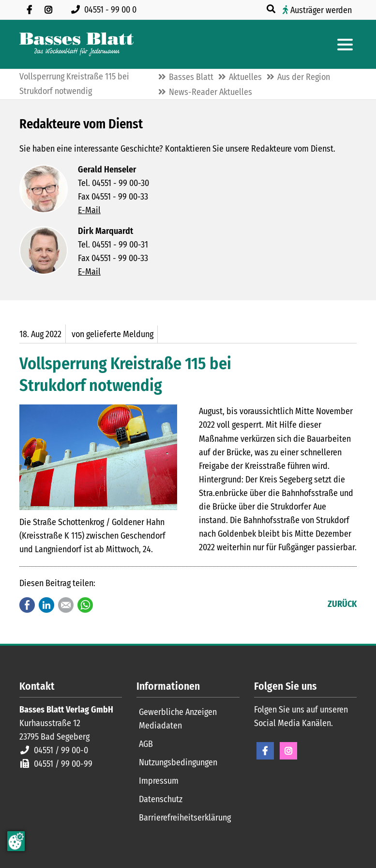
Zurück (342, 604)
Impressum (159, 781)
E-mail (66, 605)
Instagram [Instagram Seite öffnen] (288, 751)
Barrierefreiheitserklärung (185, 818)
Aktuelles (245, 77)
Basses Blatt (191, 77)
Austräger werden (321, 10)
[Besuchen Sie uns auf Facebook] (29, 10)
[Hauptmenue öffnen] (345, 45)
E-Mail (89, 210)
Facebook (27, 605)
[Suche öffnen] (272, 9)
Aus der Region (304, 77)
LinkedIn (46, 605)
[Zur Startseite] (76, 44)
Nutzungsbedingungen (178, 762)
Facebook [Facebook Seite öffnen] (265, 751)
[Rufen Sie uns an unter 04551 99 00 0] (106, 10)
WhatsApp (85, 605)
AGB (146, 744)
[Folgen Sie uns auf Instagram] (48, 10)
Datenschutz (161, 799)
